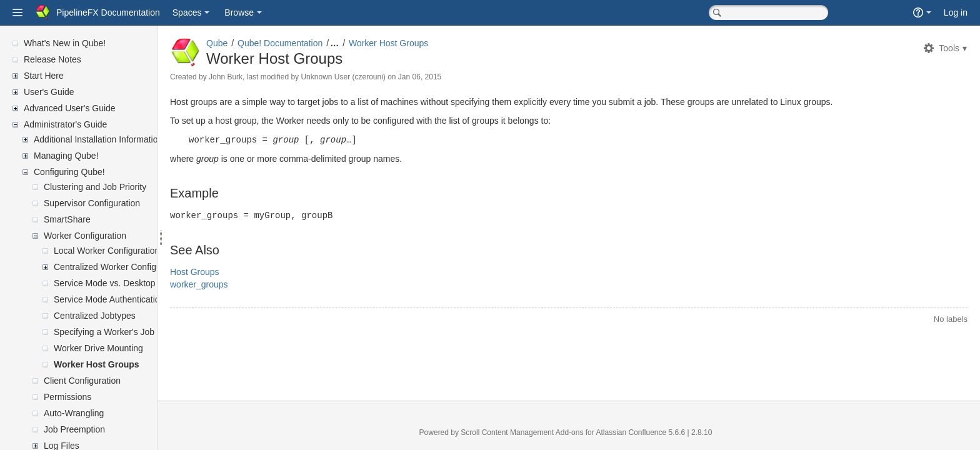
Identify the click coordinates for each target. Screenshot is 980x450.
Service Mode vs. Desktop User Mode (127, 283)
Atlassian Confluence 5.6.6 (656, 432)
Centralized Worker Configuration (118, 267)
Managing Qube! (66, 156)
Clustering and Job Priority (95, 187)
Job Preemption (74, 429)
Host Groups (225, 271)
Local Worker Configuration (107, 251)
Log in (956, 12)
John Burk (256, 77)
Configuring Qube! (69, 172)
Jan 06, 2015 (450, 77)
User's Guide (49, 92)
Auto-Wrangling (74, 413)
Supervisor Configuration (92, 203)
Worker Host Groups (97, 364)
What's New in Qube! (65, 43)
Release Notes (52, 59)
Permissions (67, 397)
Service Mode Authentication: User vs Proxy (139, 299)
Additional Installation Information (98, 139)
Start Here (44, 76)
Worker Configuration (85, 236)
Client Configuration (82, 381)
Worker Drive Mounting (98, 348)
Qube (247, 43)
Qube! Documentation (310, 43)
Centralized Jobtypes (95, 316)
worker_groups (229, 283)
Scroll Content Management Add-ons (537, 432)
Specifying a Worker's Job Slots (115, 332)
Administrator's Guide (65, 124)
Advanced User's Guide (70, 108)
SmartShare (67, 219)
